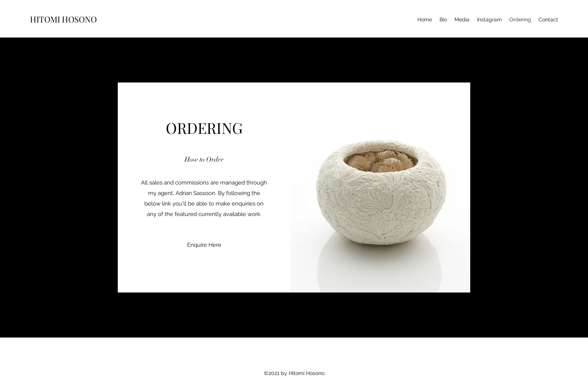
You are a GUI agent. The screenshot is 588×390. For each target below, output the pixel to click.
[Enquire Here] (204, 245)
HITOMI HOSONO (63, 19)
